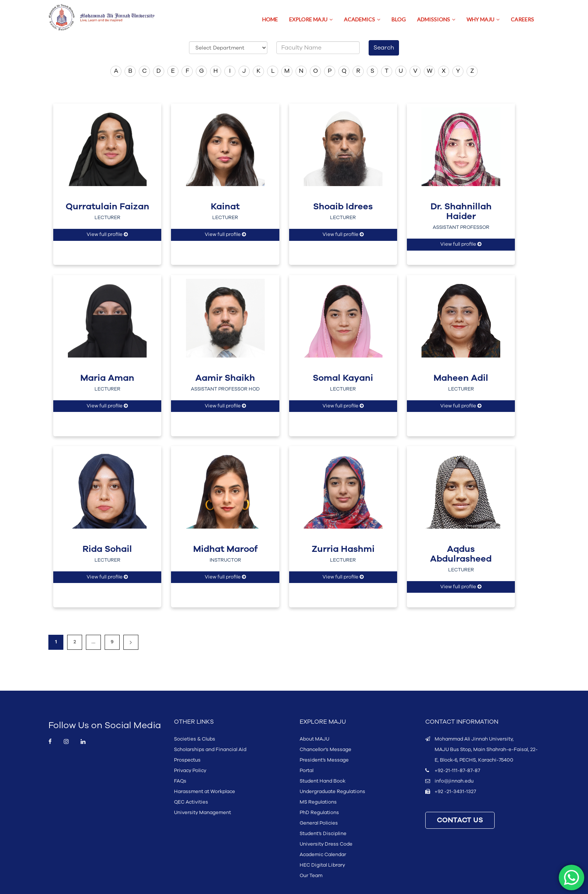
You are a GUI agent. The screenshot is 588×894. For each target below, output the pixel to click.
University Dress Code (326, 844)
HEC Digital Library (322, 865)
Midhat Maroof (225, 549)
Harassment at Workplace (205, 792)
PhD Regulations (319, 813)
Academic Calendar (323, 855)
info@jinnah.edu (454, 781)
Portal (307, 771)
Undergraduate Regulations (332, 792)
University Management (202, 813)
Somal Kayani (343, 378)
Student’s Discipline (323, 834)
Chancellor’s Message (325, 750)
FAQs (180, 781)
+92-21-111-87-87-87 (457, 771)
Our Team (311, 876)
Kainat (225, 207)
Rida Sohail (107, 549)
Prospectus (187, 760)
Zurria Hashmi (343, 549)
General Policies (319, 823)
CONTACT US (460, 820)
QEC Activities (191, 802)
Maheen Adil (461, 378)
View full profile (107, 234)
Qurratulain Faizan (107, 207)
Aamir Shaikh (225, 378)
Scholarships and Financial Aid (210, 750)
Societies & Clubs (195, 739)
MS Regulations (318, 802)
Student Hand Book (322, 781)
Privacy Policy (190, 771)
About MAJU (314, 739)
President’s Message (324, 760)
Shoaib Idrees (343, 207)
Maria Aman (107, 378)
